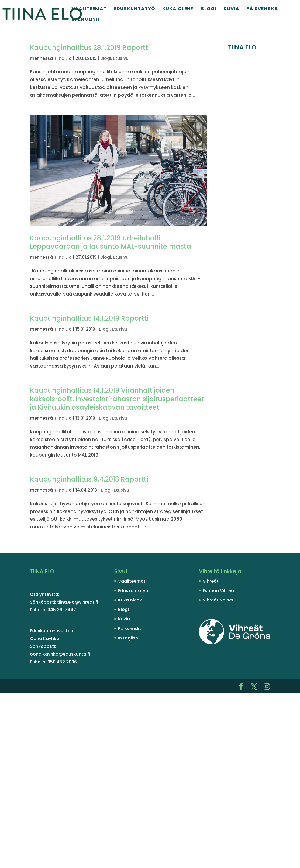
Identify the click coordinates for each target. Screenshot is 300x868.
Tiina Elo (63, 58)
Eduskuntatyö (135, 9)
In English (85, 20)
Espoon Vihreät (219, 591)
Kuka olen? (178, 9)
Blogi (209, 9)
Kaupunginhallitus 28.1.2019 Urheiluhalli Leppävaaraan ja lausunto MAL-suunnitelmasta (111, 242)
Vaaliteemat (89, 9)
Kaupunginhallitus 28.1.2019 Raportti (90, 48)
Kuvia (231, 9)
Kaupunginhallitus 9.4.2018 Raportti (89, 479)
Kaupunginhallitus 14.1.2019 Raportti (89, 318)
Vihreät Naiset (218, 600)
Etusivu (121, 58)
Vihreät (211, 581)
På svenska (262, 9)
